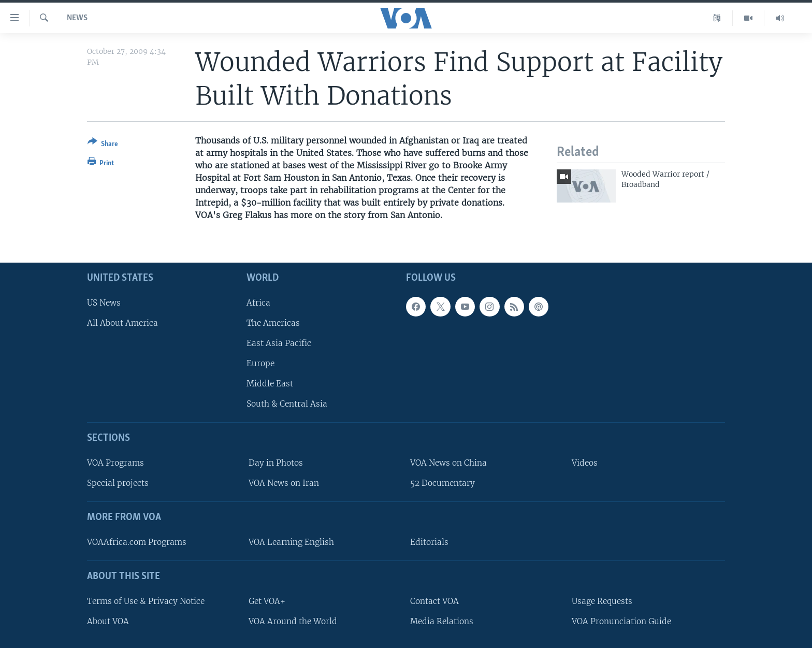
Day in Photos (276, 463)
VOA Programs (115, 463)
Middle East (270, 384)
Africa (258, 302)
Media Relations (442, 621)
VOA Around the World (293, 621)
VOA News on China (448, 463)
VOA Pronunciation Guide (621, 621)
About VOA (108, 621)
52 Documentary (443, 483)
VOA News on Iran (284, 483)
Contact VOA (434, 601)
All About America (122, 322)
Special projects (118, 483)
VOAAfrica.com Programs (137, 542)
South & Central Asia (287, 404)
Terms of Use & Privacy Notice (146, 601)
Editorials (429, 542)
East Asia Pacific (279, 343)
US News (104, 302)
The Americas (273, 322)
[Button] (103, 145)
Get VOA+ (267, 601)
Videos (585, 463)
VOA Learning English (291, 542)
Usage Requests (602, 601)
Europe (260, 363)
